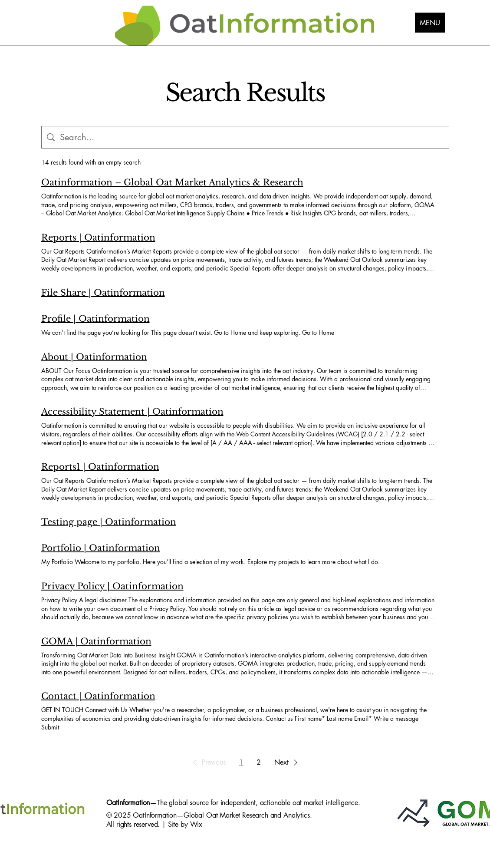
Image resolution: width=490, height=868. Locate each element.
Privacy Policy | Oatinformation (112, 586)
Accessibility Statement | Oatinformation (132, 412)
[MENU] (430, 23)
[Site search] (252, 137)
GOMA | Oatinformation (96, 641)
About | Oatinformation (94, 357)
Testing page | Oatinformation (109, 522)
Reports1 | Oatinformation (100, 467)
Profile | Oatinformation (95, 319)
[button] (208, 762)
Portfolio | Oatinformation (101, 548)
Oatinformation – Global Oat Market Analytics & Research (172, 182)
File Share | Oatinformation (103, 293)
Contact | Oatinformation (98, 696)
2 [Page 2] (259, 762)
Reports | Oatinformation (98, 238)
